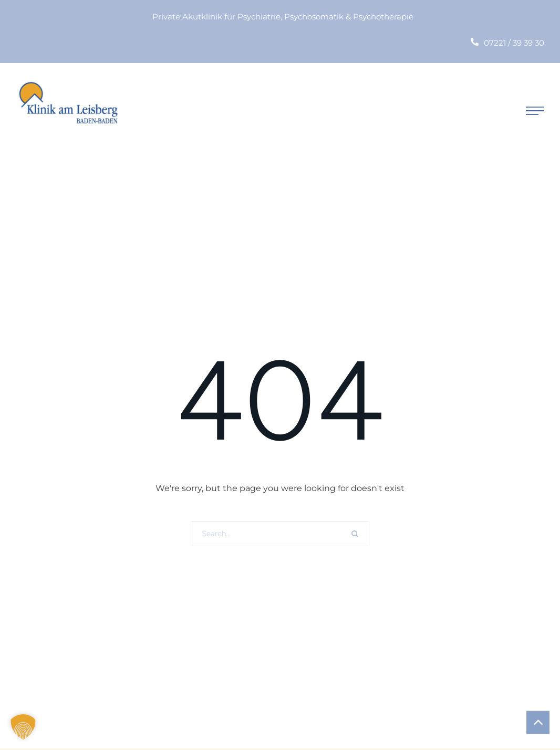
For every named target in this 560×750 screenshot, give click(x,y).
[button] (535, 111)
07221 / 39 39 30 (514, 43)
